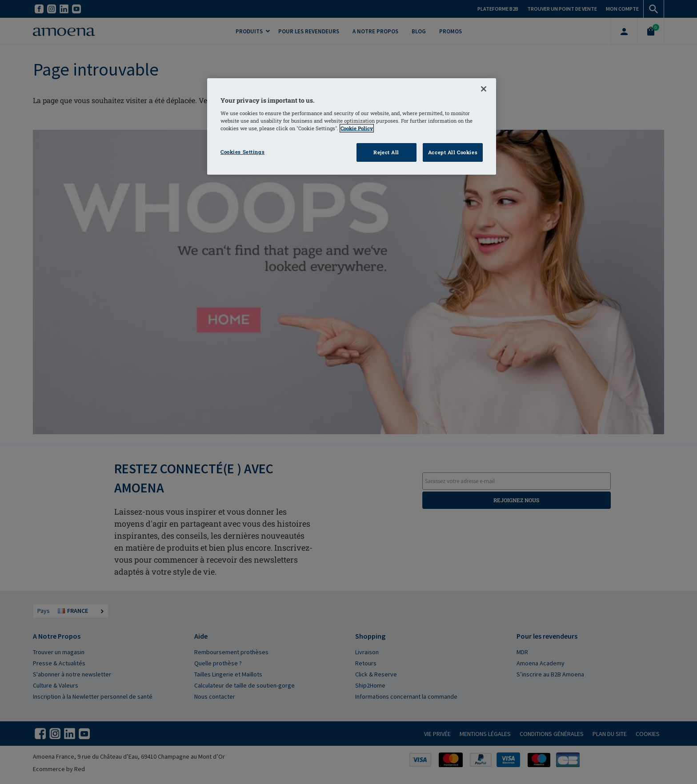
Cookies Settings (242, 152)
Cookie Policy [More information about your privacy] (357, 128)
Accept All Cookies (453, 152)
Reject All (386, 152)
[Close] (484, 89)
